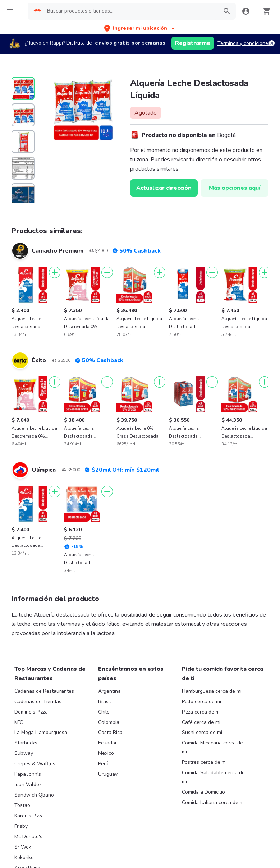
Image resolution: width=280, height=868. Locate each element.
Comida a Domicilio (203, 792)
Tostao (22, 805)
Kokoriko (24, 857)
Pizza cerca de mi (201, 712)
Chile (104, 712)
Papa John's (28, 774)
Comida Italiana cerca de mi (213, 802)
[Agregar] (55, 272)
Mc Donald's (28, 837)
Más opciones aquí (235, 188)
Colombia (109, 722)
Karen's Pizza (29, 816)
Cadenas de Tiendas (38, 701)
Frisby (21, 826)
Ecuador (107, 743)
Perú (103, 764)
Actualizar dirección (164, 188)
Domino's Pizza (31, 712)
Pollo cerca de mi (201, 701)
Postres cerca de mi (204, 762)
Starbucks (26, 743)
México (106, 753)
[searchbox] (130, 11)
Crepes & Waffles (35, 764)
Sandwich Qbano (34, 795)
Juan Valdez (28, 784)
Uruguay (108, 774)
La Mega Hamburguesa (41, 732)
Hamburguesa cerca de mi (212, 691)
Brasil (105, 701)
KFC (19, 722)
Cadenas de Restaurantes (44, 691)
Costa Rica (110, 732)
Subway (24, 753)
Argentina (109, 691)
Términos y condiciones (244, 43)
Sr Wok (23, 847)
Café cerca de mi (201, 722)
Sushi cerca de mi (202, 732)
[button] (140, 28)
